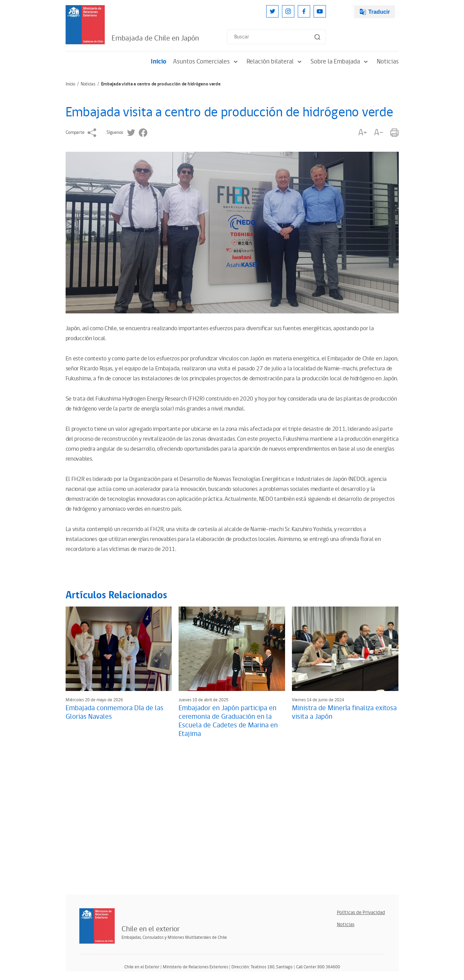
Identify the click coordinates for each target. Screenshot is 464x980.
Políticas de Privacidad (361, 913)
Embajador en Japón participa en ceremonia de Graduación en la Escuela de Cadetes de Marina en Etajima (228, 721)
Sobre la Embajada (340, 62)
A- (378, 133)
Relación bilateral (275, 62)
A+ (363, 133)
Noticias (388, 62)
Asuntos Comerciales (206, 62)
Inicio (159, 62)
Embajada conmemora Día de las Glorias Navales (115, 712)
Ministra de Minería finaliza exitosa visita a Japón (344, 712)
